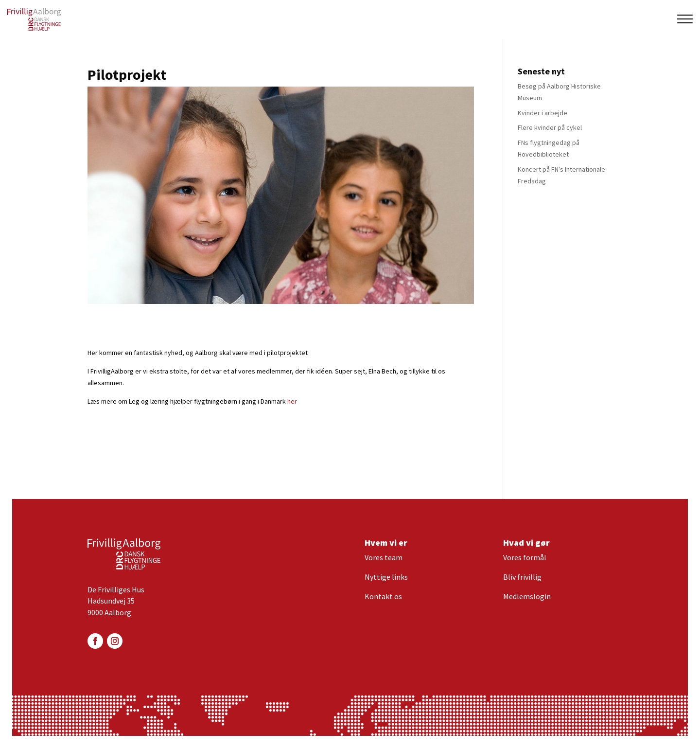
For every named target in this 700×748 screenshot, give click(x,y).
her (292, 401)
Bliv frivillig (522, 577)
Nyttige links (386, 577)
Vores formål (525, 557)
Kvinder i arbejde (542, 113)
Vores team (384, 557)
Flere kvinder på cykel (550, 127)
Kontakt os (383, 596)
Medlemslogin (527, 596)
